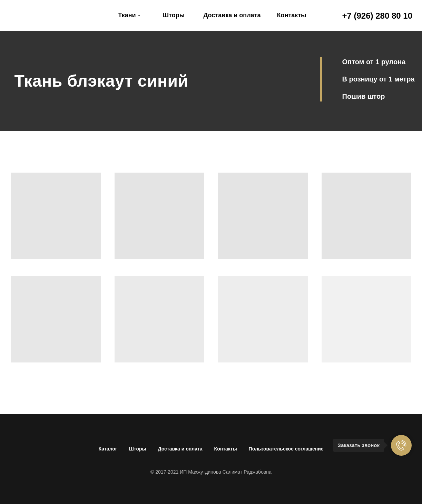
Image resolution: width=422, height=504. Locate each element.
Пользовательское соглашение (286, 449)
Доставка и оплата (180, 449)
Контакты (226, 449)
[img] (47, 16)
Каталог (108, 449)
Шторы (138, 449)
